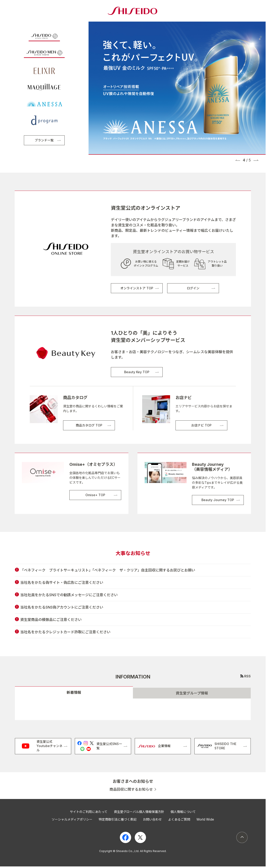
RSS (247, 676)
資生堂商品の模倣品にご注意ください (51, 620)
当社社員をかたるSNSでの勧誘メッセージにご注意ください (69, 595)
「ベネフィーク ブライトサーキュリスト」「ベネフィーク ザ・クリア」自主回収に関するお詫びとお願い (108, 570)
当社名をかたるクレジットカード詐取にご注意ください (65, 632)
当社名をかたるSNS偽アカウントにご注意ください (62, 607)
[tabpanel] (133, 709)
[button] (238, 160)
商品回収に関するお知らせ (131, 789)
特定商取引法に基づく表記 (118, 819)
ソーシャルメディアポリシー (72, 819)
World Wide (205, 819)
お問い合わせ (152, 819)
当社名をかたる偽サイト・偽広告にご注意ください (62, 582)
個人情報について (183, 812)
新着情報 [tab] (74, 692)
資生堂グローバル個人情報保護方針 (139, 812)
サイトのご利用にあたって (89, 812)
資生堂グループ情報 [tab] (192, 693)
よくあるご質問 (179, 819)
